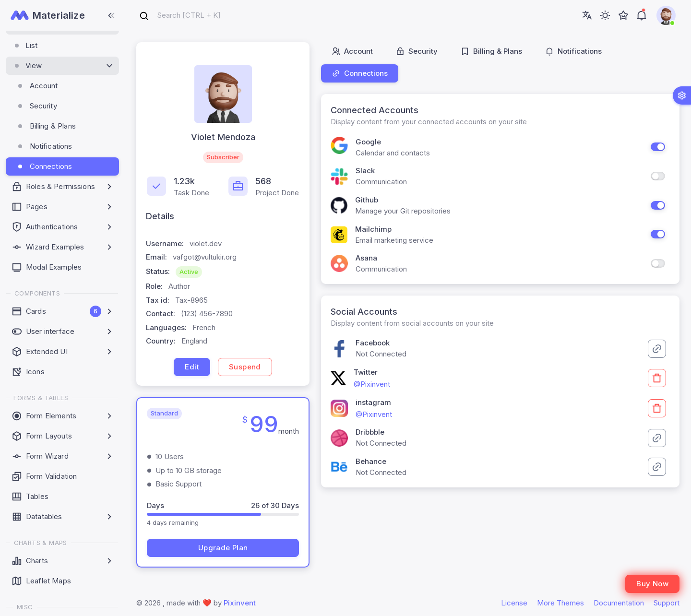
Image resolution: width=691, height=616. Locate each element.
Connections (360, 73)
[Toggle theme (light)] (605, 15)
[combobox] (180, 16)
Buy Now (652, 584)
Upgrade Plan (223, 548)
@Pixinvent (372, 384)
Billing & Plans (491, 51)
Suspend (245, 367)
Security (417, 51)
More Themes (560, 603)
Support (667, 603)
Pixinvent (240, 603)
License (514, 603)
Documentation (619, 603)
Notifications (573, 51)
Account (352, 51)
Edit (192, 367)
